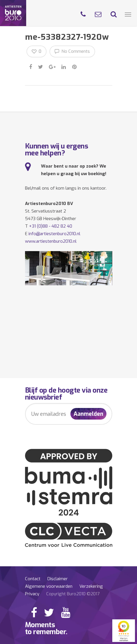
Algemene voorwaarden (49, 586)
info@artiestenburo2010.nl (54, 234)
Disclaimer (58, 579)
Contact (33, 579)
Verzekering (91, 586)
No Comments (72, 51)
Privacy (32, 594)
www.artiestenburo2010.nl (51, 241)
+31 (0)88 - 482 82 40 (51, 226)
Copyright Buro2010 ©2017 (73, 594)
